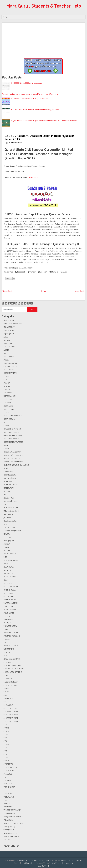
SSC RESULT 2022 (11, 712)
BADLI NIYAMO (10, 357)
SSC (5, 702)
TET (5, 790)
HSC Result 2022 (10, 501)
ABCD (6, 337)
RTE (5, 656)
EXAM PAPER (9, 409)
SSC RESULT (8, 705)
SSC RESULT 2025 (11, 721)
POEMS (7, 616)
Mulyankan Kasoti (11, 560)
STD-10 (6, 728)
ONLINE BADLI (10, 590)
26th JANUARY (9, 330)
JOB (5, 524)
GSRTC (6, 445)
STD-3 (6, 741)
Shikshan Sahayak (11, 682)
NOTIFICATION (10, 577)
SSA (5, 695)
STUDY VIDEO (9, 771)
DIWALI (7, 386)
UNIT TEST (8, 804)
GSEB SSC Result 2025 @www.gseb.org (27, 83)
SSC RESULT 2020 (11, 708)
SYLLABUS (8, 774)
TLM (5, 800)
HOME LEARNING (11, 485)
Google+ (43, 272)
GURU (6, 468)
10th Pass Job (9, 321)
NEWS (6, 564)
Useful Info (8, 807)
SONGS (7, 689)
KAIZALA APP (9, 528)
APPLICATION (9, 347)
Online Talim (9, 597)
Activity (7, 340)
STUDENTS (8, 764)
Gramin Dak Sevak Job (12, 429)
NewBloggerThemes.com (62, 863)
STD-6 (6, 751)
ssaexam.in (8, 698)
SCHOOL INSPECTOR (12, 666)
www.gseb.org (9, 827)
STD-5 (6, 748)
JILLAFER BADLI (10, 521)
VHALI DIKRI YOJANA (12, 810)
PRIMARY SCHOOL (11, 633)
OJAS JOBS (8, 583)
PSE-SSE (7, 639)
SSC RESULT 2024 (11, 718)
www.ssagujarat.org (11, 836)
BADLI (6, 353)
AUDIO (6, 350)
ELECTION (8, 399)
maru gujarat (9, 541)
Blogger (63, 860)
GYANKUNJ (8, 472)
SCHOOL (7, 662)
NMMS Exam (9, 574)
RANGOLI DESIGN (11, 646)
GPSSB (6, 426)
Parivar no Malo (10, 610)
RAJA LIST (8, 643)
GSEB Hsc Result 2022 (13, 432)
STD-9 (6, 761)
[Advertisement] (43, 40)
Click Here (34, 177)
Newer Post (7, 291)
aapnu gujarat (9, 334)
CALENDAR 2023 (10, 367)
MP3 (5, 557)
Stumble (54, 272)
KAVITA (7, 534)
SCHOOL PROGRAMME (13, 672)
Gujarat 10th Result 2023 (13, 455)
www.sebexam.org (11, 833)
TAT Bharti (8, 781)
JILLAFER (7, 518)
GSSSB (6, 449)
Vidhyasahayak (9, 813)
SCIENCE (7, 675)
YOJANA (7, 840)
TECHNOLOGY (9, 787)
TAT (5, 777)
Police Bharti (9, 620)
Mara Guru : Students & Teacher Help (44, 6)
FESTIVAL (8, 413)
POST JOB (8, 623)
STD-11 (6, 731)
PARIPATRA (8, 606)
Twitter (32, 272)
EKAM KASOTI (10, 396)
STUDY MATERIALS (11, 767)
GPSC (6, 422)
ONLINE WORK (10, 600)
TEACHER (8, 784)
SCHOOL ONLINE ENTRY (14, 669)
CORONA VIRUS (10, 373)
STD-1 (6, 725)
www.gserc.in (9, 830)
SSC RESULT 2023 (11, 715)
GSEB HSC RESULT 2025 (13, 442)
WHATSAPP (8, 820)
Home (44, 291)
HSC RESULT (9, 498)
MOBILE (7, 551)
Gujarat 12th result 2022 (13, 459)
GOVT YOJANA (9, 419)
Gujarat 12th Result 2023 (13, 462)
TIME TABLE (9, 797)
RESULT (7, 652)
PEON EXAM (9, 613)
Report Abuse (10, 846)
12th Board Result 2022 (13, 324)
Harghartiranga (10, 478)
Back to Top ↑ (44, 866)
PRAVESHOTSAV (10, 626)
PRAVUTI (7, 629)
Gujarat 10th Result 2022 (13, 452)
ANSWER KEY (9, 344)
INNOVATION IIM (11, 508)
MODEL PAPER (10, 554)
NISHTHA (8, 570)
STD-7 (6, 754)
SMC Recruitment (11, 685)
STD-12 (6, 735)
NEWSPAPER (9, 567)
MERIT (6, 547)
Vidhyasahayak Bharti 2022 (14, 817)
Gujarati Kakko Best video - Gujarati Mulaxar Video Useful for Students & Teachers (44, 121)
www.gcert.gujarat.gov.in (13, 823)
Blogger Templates (76, 860)
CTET (6, 380)
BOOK (6, 360)
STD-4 (6, 744)
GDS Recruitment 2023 (13, 416)
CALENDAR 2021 (10, 363)
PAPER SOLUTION (11, 603)
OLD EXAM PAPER (15, 143)
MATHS (7, 544)
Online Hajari (9, 593)
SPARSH (7, 692)
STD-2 (6, 738)
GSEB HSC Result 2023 (13, 436)
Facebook (20, 272)
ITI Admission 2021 (11, 511)
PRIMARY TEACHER (12, 636)
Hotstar (7, 491)
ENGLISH (7, 403)
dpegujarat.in (9, 390)
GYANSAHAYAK (10, 475)
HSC (5, 495)
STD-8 (6, 758)
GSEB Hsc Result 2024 (13, 439)
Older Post (80, 291)
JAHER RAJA (8, 514)
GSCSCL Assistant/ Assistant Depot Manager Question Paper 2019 (39, 137)
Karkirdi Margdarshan (12, 531)
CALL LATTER (9, 370)
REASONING (9, 649)
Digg (64, 272)
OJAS (6, 580)
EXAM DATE (8, 406)
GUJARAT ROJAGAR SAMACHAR (16, 465)
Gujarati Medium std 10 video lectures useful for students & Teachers (30, 94)
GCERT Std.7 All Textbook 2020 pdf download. (30, 99)
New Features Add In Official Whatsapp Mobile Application (35, 110)
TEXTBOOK (8, 794)
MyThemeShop (29, 863)
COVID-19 (7, 376)
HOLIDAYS (8, 482)
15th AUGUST (9, 327)
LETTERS (7, 537)
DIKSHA (7, 383)
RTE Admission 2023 (12, 659)
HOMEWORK (9, 488)
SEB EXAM (8, 679)
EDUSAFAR (8, 393)
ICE (5, 505)
